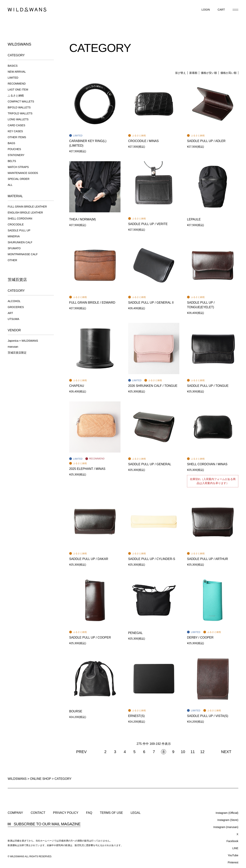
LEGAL (136, 813)
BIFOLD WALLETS (19, 107)
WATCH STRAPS (18, 167)
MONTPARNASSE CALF (23, 254)
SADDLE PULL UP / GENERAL (150, 464)
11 (193, 752)
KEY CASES (15, 131)
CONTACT (38, 813)
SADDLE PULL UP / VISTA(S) (208, 716)
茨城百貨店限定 (17, 353)
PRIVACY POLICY (66, 813)
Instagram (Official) (227, 813)
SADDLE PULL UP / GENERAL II (151, 303)
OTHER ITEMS (17, 137)
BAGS (11, 143)
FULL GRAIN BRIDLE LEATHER (27, 207)
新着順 (193, 73)
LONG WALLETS (18, 119)
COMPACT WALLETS (21, 101)
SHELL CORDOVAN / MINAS (207, 464)
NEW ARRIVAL (17, 72)
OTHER (12, 260)
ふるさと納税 (16, 96)
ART (10, 313)
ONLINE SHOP (40, 779)
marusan (13, 347)
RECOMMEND (17, 84)
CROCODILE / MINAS (143, 141)
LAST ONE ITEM (18, 90)
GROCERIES (16, 307)
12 (202, 752)
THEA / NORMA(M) (83, 219)
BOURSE (76, 711)
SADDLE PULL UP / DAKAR (89, 559)
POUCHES (14, 149)
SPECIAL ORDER (19, 179)
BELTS (12, 161)
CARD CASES (16, 125)
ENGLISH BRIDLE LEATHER (25, 213)
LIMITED (13, 78)
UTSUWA (13, 319)
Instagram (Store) (228, 820)
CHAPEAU (77, 386)
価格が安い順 (209, 73)
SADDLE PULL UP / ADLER (206, 141)
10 (183, 752)
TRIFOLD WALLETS (20, 113)
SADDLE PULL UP (19, 230)
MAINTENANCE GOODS (23, 173)
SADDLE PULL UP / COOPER (90, 638)
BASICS (13, 66)
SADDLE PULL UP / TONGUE (208, 386)
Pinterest (233, 862)
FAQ (89, 813)
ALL (10, 185)
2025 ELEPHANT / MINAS (87, 469)
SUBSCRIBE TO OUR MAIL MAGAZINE (44, 824)
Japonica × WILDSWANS (23, 341)
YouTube (233, 855)
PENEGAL (135, 633)
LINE (235, 848)
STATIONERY (16, 155)
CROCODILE (16, 224)
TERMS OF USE (111, 813)
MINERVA (14, 236)
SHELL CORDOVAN (20, 218)
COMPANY (15, 813)
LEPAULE (194, 219)
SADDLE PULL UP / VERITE (148, 224)
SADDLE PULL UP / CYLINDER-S (152, 559)
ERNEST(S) (136, 716)
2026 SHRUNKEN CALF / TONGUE (153, 386)
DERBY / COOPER (200, 638)
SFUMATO (14, 248)
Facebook (232, 841)
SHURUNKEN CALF (20, 242)
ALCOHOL (14, 301)
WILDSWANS (17, 779)
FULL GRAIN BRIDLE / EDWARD (92, 303)
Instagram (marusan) (226, 827)
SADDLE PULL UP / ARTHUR (207, 559)
